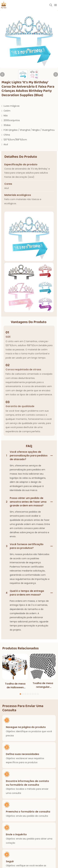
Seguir (10, 861)
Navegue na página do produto (26, 727)
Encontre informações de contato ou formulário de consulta (27, 783)
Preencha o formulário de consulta (28, 811)
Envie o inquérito (16, 834)
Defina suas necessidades (23, 754)
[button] (20, 694)
